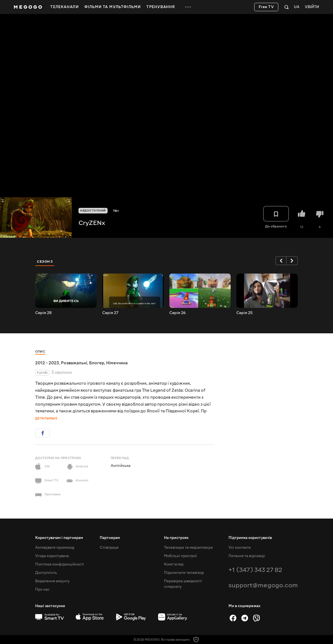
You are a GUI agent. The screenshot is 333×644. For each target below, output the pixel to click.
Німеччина (117, 363)
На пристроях (176, 538)
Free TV (266, 7)
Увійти (312, 7)
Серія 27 (110, 313)
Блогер (97, 363)
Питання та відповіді (247, 556)
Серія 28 (43, 313)
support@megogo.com (263, 585)
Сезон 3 (45, 262)
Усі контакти (240, 548)
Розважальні (74, 363)
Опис (40, 352)
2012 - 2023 (47, 363)
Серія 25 (244, 313)
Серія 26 (178, 313)
